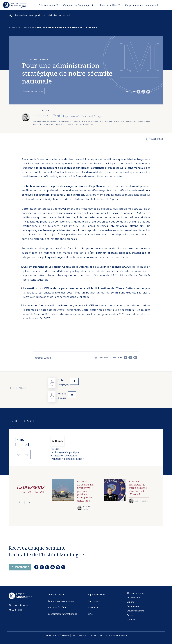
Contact (131, 620)
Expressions (94, 601)
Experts (131, 602)
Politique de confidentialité (58, 635)
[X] (143, 92)
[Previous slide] (19, 455)
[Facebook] (138, 92)
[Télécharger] (106, 384)
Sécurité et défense (26, 27)
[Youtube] (53, 567)
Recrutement (133, 606)
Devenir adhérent (135, 611)
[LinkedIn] (148, 92)
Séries (91, 614)
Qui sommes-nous (136, 593)
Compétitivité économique (61, 601)
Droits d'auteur (96, 635)
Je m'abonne (22, 568)
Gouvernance (134, 597)
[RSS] (63, 567)
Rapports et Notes (96, 595)
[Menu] (165, 5)
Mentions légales (79, 635)
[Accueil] (15, 5)
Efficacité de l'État (57, 608)
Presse (130, 615)
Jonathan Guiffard (46, 116)
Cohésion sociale (56, 595)
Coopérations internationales (63, 614)
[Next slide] (25, 455)
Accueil (12, 27)
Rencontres (93, 607)
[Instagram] (58, 567)
